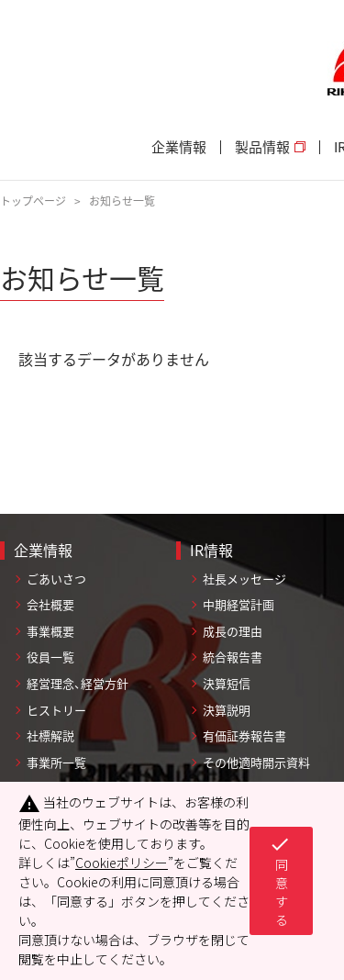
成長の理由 (233, 631)
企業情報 (179, 147)
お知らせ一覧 (122, 201)
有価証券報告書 (244, 735)
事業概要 (50, 631)
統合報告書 (233, 657)
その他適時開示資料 (256, 762)
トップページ (33, 201)
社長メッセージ (244, 579)
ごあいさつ (56, 579)
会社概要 (50, 604)
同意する (280, 881)
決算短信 (227, 683)
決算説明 (227, 710)
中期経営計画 (239, 604)
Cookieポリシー (122, 863)
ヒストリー (56, 710)
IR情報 (211, 550)
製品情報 (270, 147)
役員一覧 (50, 657)
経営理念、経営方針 (78, 683)
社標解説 (50, 735)
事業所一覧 (56, 762)
